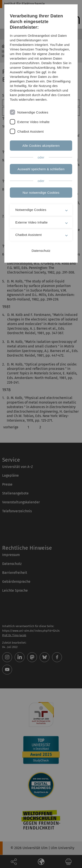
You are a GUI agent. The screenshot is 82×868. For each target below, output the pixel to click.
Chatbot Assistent (31, 131)
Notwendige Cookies (33, 112)
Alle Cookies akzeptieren (41, 146)
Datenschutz (41, 251)
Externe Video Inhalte (33, 122)
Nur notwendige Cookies (41, 193)
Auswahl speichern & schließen (41, 169)
